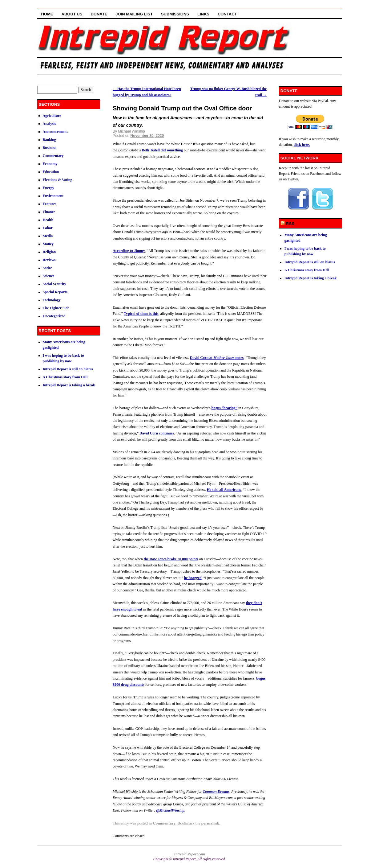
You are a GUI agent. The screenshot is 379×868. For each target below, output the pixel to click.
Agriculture (52, 116)
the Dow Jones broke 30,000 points (171, 559)
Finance (49, 212)
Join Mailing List (134, 14)
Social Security (54, 284)
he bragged (193, 578)
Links (203, 14)
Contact (227, 14)
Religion (49, 252)
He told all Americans (224, 490)
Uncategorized (54, 316)
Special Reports (55, 292)
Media (48, 236)
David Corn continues (157, 433)
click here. (302, 145)
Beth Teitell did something (162, 150)
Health (48, 220)
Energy (48, 188)
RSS (290, 224)
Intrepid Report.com (189, 854)
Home (47, 14)
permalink (210, 823)
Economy (50, 164)
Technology (52, 300)
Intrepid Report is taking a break (69, 385)
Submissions (175, 14)
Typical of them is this (141, 314)
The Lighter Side (56, 308)
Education (51, 172)
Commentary (164, 823)
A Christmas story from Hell (65, 377)
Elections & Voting (58, 180)
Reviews (49, 260)
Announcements (56, 132)
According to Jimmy (129, 251)
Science (49, 276)
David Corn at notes (217, 358)
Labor (48, 228)
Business (50, 148)
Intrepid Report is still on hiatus (68, 369)
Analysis (49, 124)
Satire (47, 268)
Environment (53, 196)
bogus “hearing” (224, 408)
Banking (49, 140)
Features (50, 204)
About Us (72, 14)
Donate (99, 14)
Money (48, 244)
